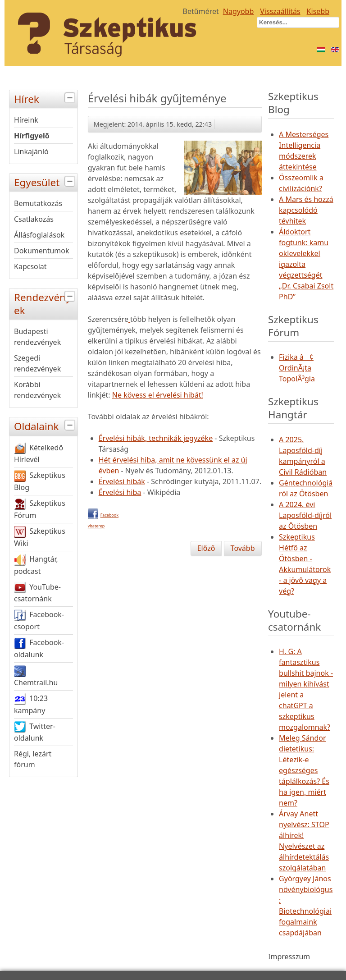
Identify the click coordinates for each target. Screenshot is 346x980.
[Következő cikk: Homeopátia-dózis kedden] (243, 548)
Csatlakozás (34, 219)
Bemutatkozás (38, 203)
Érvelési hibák (122, 481)
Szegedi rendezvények (37, 363)
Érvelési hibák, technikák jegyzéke (156, 438)
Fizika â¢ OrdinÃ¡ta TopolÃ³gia (297, 368)
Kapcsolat (30, 266)
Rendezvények (46, 303)
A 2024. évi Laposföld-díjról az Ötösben (305, 515)
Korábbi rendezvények (37, 390)
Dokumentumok (42, 251)
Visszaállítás (280, 11)
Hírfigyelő (32, 136)
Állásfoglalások (39, 235)
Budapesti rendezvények (37, 337)
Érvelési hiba (120, 492)
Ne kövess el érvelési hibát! (158, 395)
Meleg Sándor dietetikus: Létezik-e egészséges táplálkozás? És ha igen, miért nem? (304, 770)
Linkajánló (31, 151)
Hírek (46, 98)
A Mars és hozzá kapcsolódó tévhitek (306, 210)
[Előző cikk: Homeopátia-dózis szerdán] (206, 548)
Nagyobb (239, 11)
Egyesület (46, 181)
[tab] (71, 98)
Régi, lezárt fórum (33, 759)
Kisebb (318, 11)
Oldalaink (46, 425)
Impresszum (289, 957)
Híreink (26, 120)
